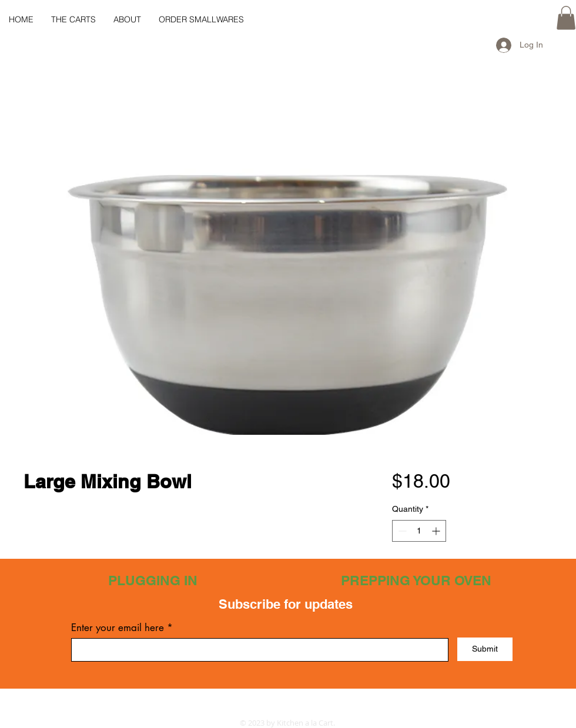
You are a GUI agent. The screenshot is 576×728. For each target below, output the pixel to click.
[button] (566, 18)
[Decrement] (401, 531)
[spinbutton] (419, 531)
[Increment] (437, 531)
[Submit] (485, 649)
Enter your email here (118, 628)
